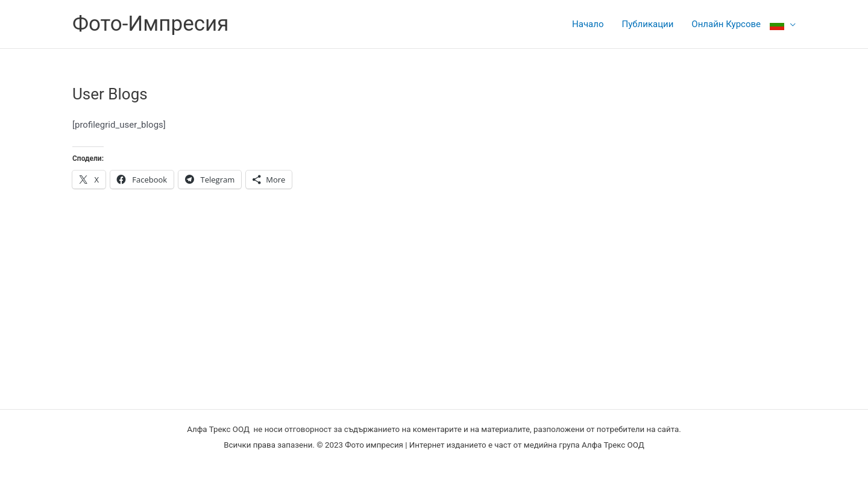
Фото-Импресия (150, 24)
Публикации (647, 24)
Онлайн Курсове (726, 24)
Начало (588, 24)
